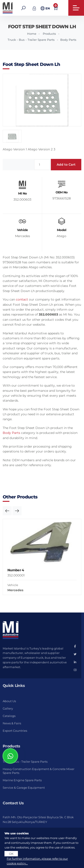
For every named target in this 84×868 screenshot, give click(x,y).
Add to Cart (66, 165)
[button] (7, 511)
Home (32, 34)
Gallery (8, 708)
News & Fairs (12, 723)
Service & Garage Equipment (24, 788)
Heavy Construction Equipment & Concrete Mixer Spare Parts (39, 771)
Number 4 (16, 570)
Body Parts (11, 433)
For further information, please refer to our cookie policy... (37, 861)
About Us (9, 701)
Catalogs (9, 716)
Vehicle (13, 585)
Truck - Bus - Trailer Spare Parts (31, 40)
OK (11, 854)
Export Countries (15, 731)
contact (22, 299)
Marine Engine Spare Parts (22, 780)
